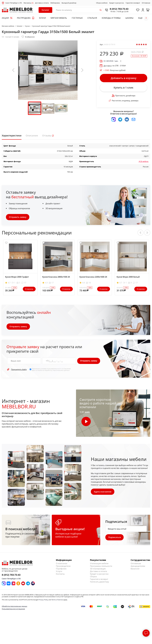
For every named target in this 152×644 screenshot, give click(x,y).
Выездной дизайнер (69, 3)
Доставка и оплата (42, 3)
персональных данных (61, 370)
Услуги (59, 572)
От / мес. (111, 61)
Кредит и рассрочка (117, 3)
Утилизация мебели (99, 564)
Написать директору (99, 582)
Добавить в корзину (124, 78)
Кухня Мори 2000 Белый (128, 277)
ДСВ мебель (144, 162)
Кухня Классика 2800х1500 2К (56, 277)
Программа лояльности (101, 566)
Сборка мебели (102, 3)
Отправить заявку (18, 217)
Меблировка (55, 3)
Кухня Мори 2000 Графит (17, 277)
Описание (32, 136)
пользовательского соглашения (59, 369)
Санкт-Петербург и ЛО (14, 3)
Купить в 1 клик (123, 88)
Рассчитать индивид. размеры (123, 101)
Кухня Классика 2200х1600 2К (93, 277)
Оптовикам (146, 3)
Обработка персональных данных (14, 606)
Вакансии (135, 569)
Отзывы (48, 136)
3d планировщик (98, 569)
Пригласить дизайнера (124, 96)
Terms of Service (57, 600)
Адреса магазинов (103, 492)
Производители (63, 566)
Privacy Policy (43, 600)
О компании (62, 564)
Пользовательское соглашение (13, 609)
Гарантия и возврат (133, 3)
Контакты (60, 574)
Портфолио (61, 569)
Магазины (28, 3)
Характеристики (12, 136)
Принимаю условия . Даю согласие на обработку (51, 370)
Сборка (93, 577)
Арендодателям (138, 566)
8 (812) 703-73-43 (119, 9)
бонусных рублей (115, 70)
